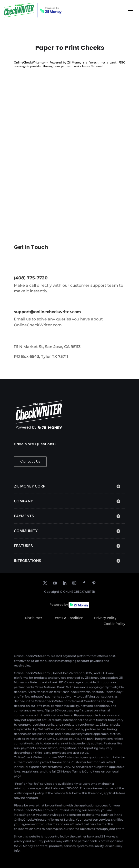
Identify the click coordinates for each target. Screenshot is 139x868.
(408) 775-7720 (31, 278)
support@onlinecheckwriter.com (47, 312)
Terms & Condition (68, 618)
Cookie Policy (114, 624)
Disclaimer (34, 618)
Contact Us (30, 461)
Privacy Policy (105, 618)
